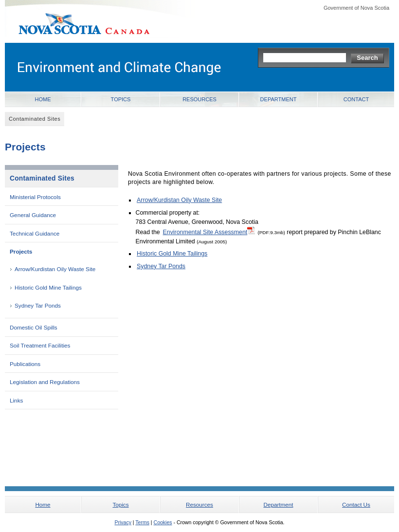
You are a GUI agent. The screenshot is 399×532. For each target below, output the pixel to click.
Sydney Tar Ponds (38, 305)
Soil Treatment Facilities (40, 345)
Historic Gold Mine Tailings (48, 287)
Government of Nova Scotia (356, 8)
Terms (142, 522)
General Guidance (33, 215)
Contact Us (356, 504)
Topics (121, 99)
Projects (21, 251)
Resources (199, 99)
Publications (25, 364)
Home (43, 99)
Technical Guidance (35, 233)
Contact (356, 99)
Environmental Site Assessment (209, 232)
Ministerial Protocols (35, 197)
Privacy (123, 522)
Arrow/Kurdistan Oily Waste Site (55, 269)
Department (279, 99)
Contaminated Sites (42, 178)
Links (16, 400)
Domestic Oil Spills (34, 327)
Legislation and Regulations (45, 382)
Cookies (163, 522)
